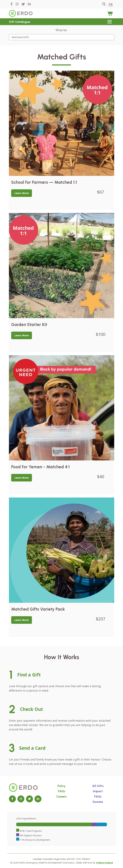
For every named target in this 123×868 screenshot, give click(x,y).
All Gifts (98, 786)
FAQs (62, 791)
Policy (61, 786)
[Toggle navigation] (110, 22)
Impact (98, 791)
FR (111, 4)
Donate (98, 802)
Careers (61, 796)
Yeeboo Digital (104, 863)
